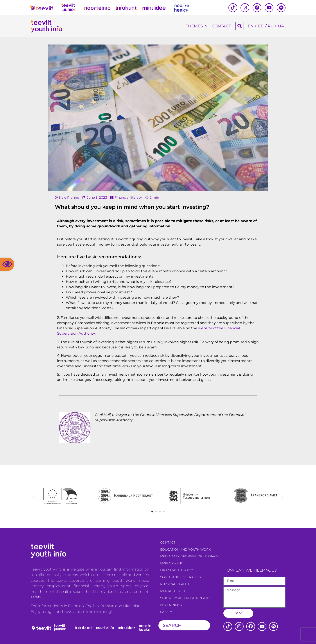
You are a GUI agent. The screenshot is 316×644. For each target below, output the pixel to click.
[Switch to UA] (281, 26)
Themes (197, 26)
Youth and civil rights (180, 577)
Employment (171, 563)
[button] (7, 264)
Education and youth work (185, 549)
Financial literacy (128, 197)
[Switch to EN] (251, 26)
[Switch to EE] (261, 26)
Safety (166, 612)
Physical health (175, 584)
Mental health (173, 591)
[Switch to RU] (271, 26)
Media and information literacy (189, 556)
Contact (221, 26)
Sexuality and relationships (186, 598)
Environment (172, 605)
